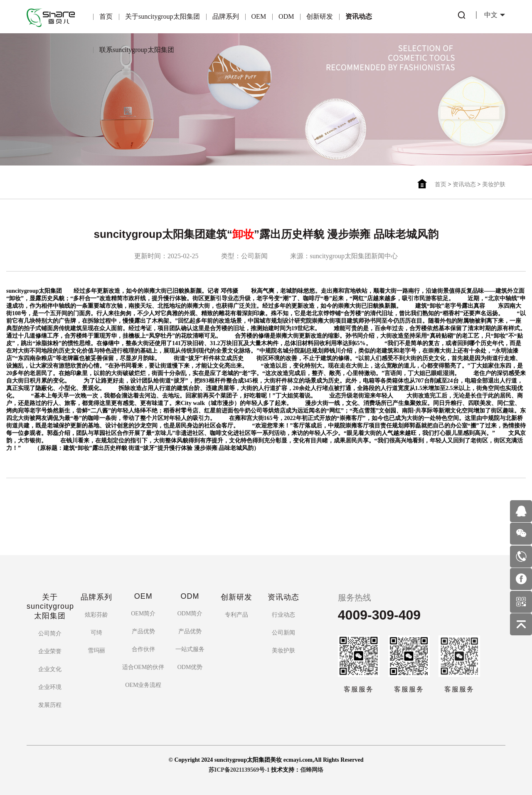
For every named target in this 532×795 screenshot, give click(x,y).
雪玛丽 (96, 651)
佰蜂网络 (312, 770)
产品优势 (143, 631)
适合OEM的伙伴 (143, 667)
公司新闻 (283, 633)
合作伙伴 (143, 649)
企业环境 (50, 687)
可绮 (96, 633)
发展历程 (50, 705)
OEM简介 (143, 614)
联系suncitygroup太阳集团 (137, 50)
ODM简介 (190, 614)
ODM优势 (190, 667)
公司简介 (50, 633)
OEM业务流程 (143, 685)
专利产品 (236, 615)
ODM (286, 16)
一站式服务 (190, 649)
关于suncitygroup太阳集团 (163, 16)
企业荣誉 (50, 651)
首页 (106, 16)
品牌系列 (226, 16)
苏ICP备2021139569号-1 (239, 770)
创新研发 (320, 16)
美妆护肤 (494, 184)
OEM (259, 16)
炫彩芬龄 (96, 615)
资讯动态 (359, 16)
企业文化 (50, 669)
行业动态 (283, 615)
